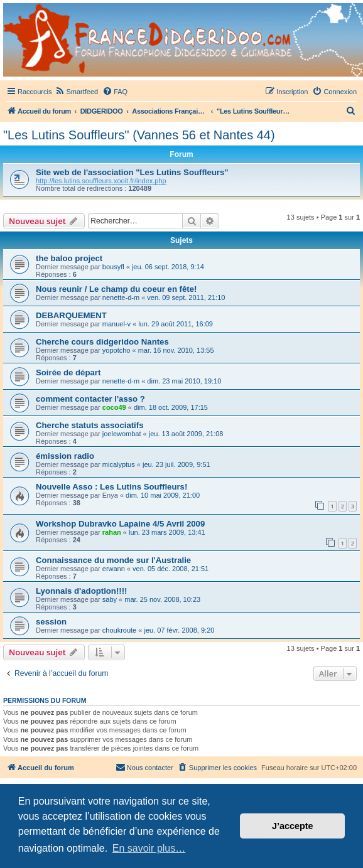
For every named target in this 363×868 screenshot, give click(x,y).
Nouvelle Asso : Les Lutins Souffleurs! (111, 487)
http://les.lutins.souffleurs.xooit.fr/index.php (101, 181)
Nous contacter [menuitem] (144, 767)
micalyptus (119, 464)
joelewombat (122, 434)
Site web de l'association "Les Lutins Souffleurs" (132, 172)
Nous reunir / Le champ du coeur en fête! (116, 289)
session (51, 622)
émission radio (65, 456)
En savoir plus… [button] (149, 848)
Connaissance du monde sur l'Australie (113, 560)
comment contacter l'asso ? (90, 399)
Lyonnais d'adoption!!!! (82, 591)
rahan (112, 532)
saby (110, 599)
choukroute (119, 630)
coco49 (114, 407)
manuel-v (116, 324)
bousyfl (113, 267)
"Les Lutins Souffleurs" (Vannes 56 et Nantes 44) (139, 135)
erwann (114, 569)
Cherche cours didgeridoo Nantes (102, 342)
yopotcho (116, 350)
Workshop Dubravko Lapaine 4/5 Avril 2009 (120, 524)
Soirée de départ (68, 372)
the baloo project (69, 258)
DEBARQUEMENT (71, 315)
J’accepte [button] (293, 826)
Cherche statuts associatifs (90, 425)
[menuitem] (76, 92)
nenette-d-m (121, 297)
